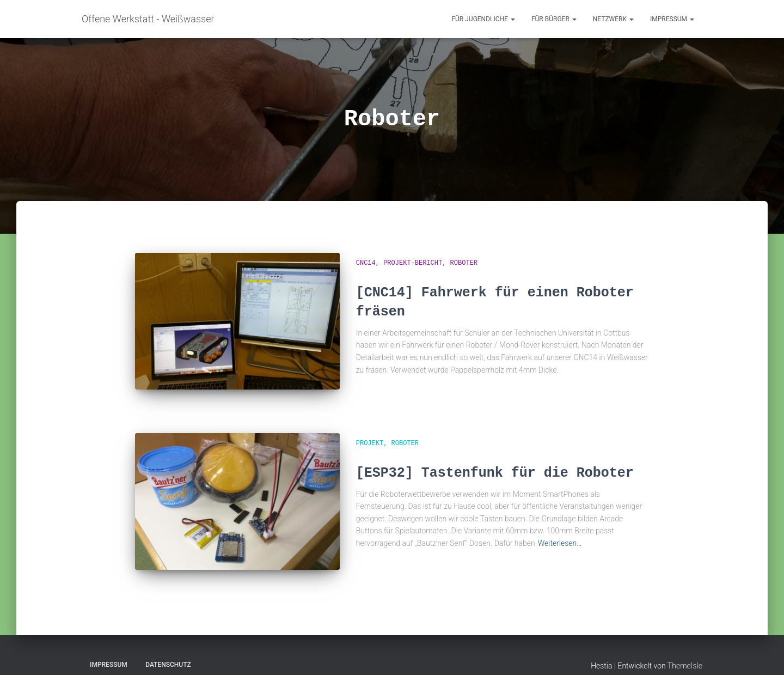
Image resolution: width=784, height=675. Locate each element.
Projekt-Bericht (413, 263)
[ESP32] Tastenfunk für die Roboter (495, 466)
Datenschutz (168, 650)
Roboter (464, 263)
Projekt (370, 436)
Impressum (672, 19)
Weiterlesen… (560, 536)
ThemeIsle (685, 651)
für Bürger (554, 19)
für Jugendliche (483, 19)
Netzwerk (613, 19)
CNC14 (366, 263)
